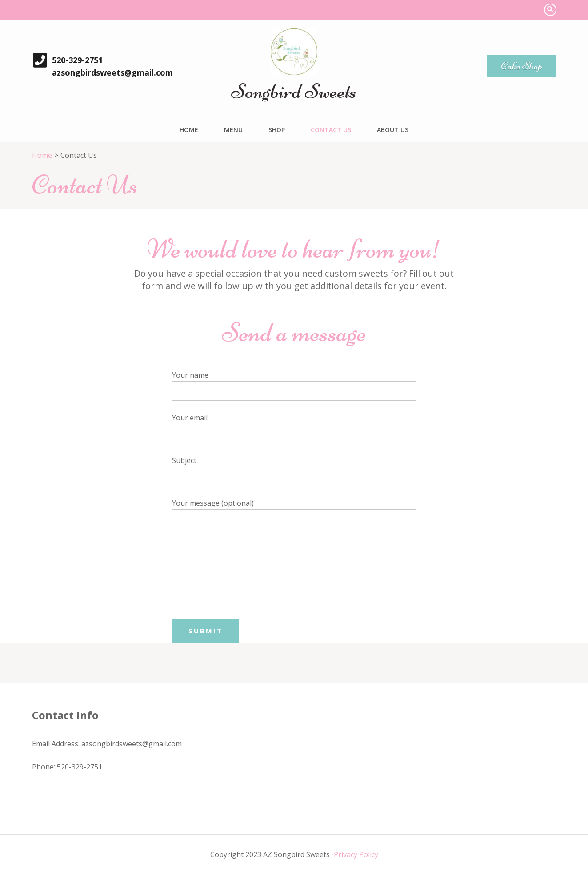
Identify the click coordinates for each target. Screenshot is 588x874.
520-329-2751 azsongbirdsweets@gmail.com (112, 66)
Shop (277, 130)
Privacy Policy (356, 854)
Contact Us (331, 130)
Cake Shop (522, 66)
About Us (393, 130)
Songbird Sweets (294, 91)
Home (189, 130)
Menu (233, 130)
